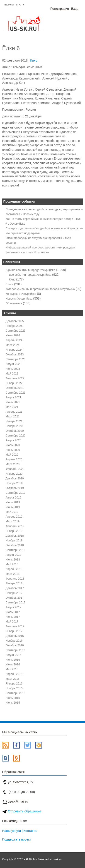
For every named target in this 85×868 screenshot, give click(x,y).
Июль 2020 (13, 445)
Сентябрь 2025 (15, 331)
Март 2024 (12, 345)
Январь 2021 (14, 421)
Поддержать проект (17, 839)
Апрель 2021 (14, 412)
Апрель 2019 (14, 517)
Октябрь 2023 (15, 355)
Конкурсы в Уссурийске (21, 294)
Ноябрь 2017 (14, 593)
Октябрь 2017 (15, 598)
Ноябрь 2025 (14, 326)
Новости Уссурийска (19, 299)
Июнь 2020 (13, 450)
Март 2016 (12, 679)
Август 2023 (13, 364)
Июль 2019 (13, 502)
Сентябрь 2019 (15, 493)
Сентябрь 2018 (15, 550)
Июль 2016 (13, 660)
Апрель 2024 (14, 340)
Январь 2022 (14, 383)
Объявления (14, 303)
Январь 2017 (14, 631)
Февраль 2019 (15, 526)
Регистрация (60, 9)
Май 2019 (12, 512)
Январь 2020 (14, 474)
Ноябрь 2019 (14, 483)
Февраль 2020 (15, 469)
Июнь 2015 (13, 703)
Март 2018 (12, 574)
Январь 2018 (14, 583)
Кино (34, 60)
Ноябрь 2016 (14, 641)
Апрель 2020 (14, 459)
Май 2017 (12, 622)
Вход (75, 9)
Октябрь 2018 (15, 545)
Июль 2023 (13, 369)
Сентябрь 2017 (15, 603)
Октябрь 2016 (15, 645)
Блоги (9, 284)
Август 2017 (13, 607)
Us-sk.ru (56, 859)
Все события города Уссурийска (30, 275)
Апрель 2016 (14, 674)
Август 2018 (13, 555)
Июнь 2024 (13, 335)
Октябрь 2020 (15, 431)
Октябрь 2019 (15, 488)
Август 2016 (13, 655)
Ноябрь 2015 (14, 688)
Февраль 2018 (15, 579)
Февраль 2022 (15, 378)
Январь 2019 (14, 531)
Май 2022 (12, 374)
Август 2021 (13, 397)
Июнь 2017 (13, 617)
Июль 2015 (13, 698)
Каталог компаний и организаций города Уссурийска (40, 289)
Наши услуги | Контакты (20, 831)
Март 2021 (12, 417)
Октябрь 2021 (15, 388)
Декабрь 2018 (15, 536)
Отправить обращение (24, 811)
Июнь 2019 (13, 507)
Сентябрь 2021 (15, 393)
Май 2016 (12, 669)
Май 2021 (12, 407)
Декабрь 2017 (15, 588)
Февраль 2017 (15, 626)
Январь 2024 (14, 350)
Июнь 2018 (13, 560)
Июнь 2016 (13, 665)
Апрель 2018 (14, 569)
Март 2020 (12, 464)
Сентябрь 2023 (15, 359)
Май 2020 (12, 455)
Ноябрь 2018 (14, 541)
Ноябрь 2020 (14, 426)
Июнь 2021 (13, 402)
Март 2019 (12, 521)
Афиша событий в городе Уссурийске (30, 270)
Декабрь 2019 (15, 479)
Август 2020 (13, 440)
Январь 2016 (14, 684)
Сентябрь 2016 (15, 650)
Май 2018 (12, 564)
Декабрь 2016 (15, 636)
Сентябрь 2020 (15, 436)
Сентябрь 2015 (15, 693)
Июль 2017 (13, 612)
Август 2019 (13, 498)
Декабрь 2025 (15, 321)
